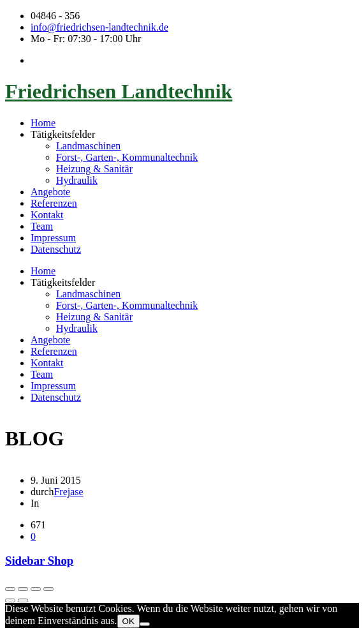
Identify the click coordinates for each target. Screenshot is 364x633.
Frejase (68, 492)
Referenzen (54, 203)
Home (43, 123)
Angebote (50, 192)
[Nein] (145, 624)
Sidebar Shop (39, 561)
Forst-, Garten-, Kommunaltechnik (127, 157)
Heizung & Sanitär (94, 169)
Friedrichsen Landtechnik (119, 91)
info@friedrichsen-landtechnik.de (99, 27)
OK (128, 621)
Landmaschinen (88, 146)
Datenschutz (56, 249)
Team (42, 226)
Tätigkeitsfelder (63, 134)
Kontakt (47, 215)
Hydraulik (77, 180)
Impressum (53, 238)
